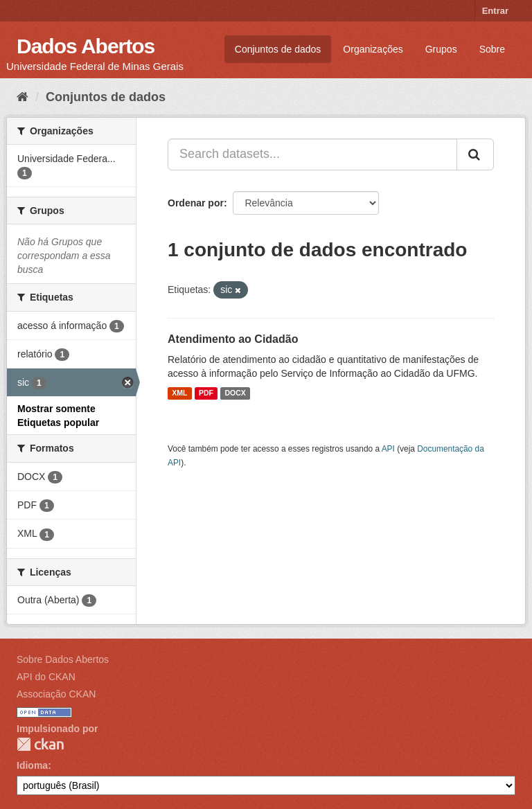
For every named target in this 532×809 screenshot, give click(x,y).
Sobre (492, 49)
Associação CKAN (56, 694)
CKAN (40, 744)
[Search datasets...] (312, 154)
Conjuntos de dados (278, 49)
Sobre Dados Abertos (63, 659)
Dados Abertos (86, 46)
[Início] (23, 97)
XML (179, 393)
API (388, 449)
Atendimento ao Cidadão (233, 339)
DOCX (235, 393)
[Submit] (475, 154)
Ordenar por (196, 203)
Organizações (373, 49)
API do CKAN (46, 677)
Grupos (441, 49)
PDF (206, 393)
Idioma (32, 765)
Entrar (495, 11)
